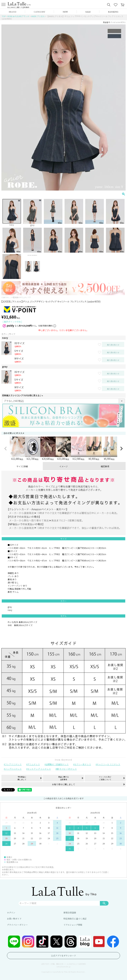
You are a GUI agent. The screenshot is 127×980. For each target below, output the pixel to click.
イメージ (63, 466)
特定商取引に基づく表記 (75, 919)
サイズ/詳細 (22, 466)
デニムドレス (34, 764)
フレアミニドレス (13, 764)
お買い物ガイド (14, 919)
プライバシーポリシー (17, 925)
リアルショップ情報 (73, 925)
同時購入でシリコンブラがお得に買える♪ (23, 395)
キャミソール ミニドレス (108, 764)
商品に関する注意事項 (63, 778)
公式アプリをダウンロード (63, 956)
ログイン (11, 912)
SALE (88, 12)
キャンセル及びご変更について (105, 778)
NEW (65, 12)
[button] (6, 449)
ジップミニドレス (13, 769)
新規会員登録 (70, 912)
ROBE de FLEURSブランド (18, 16)
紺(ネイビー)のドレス (67, 769)
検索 (104, 903)
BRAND (12, 12)
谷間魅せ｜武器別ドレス (57, 764)
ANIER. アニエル (38, 16)
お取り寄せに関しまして (63, 784)
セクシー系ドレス (83, 764)
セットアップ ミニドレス (39, 769)
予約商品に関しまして (22, 778)
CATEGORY (39, 12)
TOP (4, 16)
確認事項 (105, 466)
